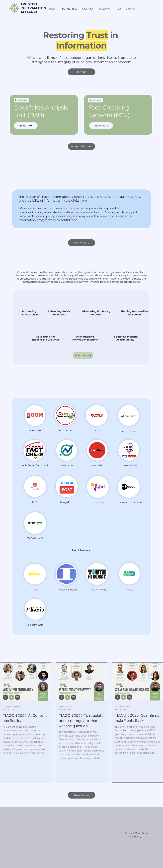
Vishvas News (35, 538)
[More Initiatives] (81, 146)
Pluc (35, 590)
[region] (44, 115)
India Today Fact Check (35, 465)
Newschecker (67, 465)
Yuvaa (131, 590)
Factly (97, 430)
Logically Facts (35, 625)
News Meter (97, 465)
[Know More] (83, 355)
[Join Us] (81, 72)
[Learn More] (101, 126)
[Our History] (81, 243)
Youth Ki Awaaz (99, 590)
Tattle (35, 502)
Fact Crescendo (67, 430)
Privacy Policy (133, 837)
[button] (88, 9)
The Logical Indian (67, 590)
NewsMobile (130, 465)
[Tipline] (26, 126)
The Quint (98, 502)
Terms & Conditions (136, 833)
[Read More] (81, 795)
